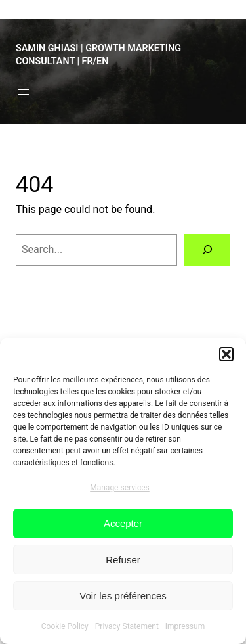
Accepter (123, 523)
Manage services (120, 488)
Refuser (123, 560)
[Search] (207, 250)
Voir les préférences (123, 596)
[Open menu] (24, 92)
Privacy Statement (127, 626)
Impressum (185, 626)
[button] (226, 354)
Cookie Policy (65, 626)
